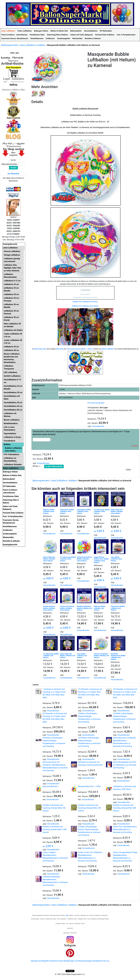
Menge (36, 466)
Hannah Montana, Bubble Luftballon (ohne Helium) (49, 608)
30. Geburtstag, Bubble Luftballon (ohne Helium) (102, 511)
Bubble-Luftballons (108, 349)
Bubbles (41, 45)
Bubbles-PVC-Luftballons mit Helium (85, 302)
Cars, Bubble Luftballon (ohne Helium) (116, 559)
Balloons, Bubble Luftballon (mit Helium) (100, 608)
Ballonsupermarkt (9, 45)
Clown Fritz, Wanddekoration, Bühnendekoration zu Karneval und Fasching (125, 829)
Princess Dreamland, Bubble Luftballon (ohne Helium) (67, 608)
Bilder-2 (91, 349)
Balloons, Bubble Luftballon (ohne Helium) (49, 511)
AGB (67, 915)
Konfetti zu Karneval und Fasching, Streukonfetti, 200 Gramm (89, 808)
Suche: (13, 160)
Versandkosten (98, 426)
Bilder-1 (84, 349)
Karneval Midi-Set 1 (51, 786)
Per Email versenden (96, 403)
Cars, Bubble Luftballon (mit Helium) (82, 656)
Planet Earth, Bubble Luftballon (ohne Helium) (67, 511)
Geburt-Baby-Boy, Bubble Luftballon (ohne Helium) (49, 559)
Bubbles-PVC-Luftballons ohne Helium (85, 306)
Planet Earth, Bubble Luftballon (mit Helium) (118, 608)
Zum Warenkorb (13, 174)
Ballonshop (60, 349)
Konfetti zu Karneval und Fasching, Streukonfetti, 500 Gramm (124, 808)
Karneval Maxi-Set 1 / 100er (89, 786)
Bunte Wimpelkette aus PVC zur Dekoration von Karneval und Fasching (125, 765)
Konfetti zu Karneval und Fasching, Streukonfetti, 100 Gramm (54, 808)
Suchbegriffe (43, 961)
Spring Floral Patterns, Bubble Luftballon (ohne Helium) (85, 559)
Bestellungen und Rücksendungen (78, 961)
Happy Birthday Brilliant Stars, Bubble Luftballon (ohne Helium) (101, 560)
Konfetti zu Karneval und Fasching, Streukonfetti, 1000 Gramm (55, 829)
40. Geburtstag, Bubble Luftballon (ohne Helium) (68, 559)
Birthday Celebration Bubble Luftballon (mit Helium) (85, 608)
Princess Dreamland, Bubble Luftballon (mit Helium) (101, 656)
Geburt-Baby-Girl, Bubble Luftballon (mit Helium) (68, 656)
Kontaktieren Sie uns (101, 961)
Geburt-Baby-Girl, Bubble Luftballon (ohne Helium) (117, 511)
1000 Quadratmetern (73, 349)
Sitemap (34, 961)
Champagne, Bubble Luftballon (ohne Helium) (84, 511)
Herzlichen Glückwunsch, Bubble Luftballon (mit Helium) (118, 657)
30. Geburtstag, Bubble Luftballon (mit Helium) (51, 656)
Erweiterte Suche (56, 961)
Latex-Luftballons (28, 45)
